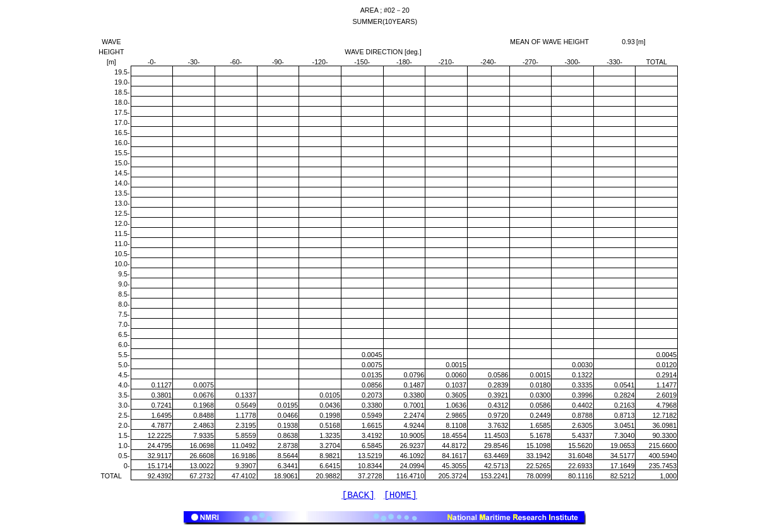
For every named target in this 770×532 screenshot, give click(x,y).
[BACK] (358, 497)
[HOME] (400, 497)
